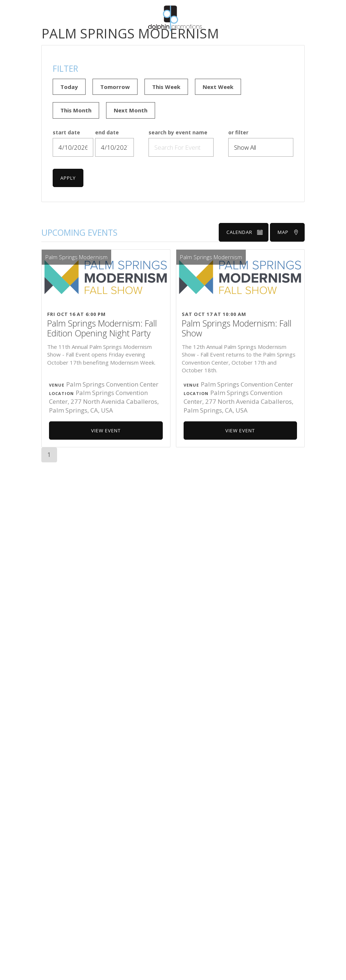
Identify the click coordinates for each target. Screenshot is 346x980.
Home (135, 40)
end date (107, 133)
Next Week (218, 87)
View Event (106, 431)
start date (66, 133)
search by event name (178, 133)
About (159, 40)
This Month (76, 110)
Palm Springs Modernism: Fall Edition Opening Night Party (102, 329)
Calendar (245, 232)
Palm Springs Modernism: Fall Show (237, 329)
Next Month (131, 110)
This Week (166, 87)
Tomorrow (115, 87)
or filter (238, 133)
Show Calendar (197, 40)
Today (69, 87)
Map (288, 232)
